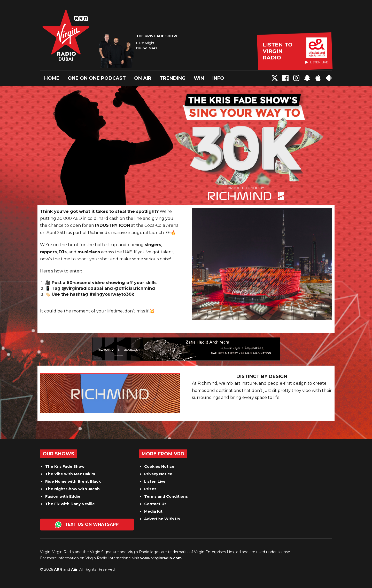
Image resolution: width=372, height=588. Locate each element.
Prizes (150, 489)
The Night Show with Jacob (72, 489)
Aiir (74, 569)
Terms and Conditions (166, 496)
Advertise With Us (162, 519)
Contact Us (155, 504)
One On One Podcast (97, 78)
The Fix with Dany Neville (70, 504)
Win (199, 78)
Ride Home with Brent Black (73, 481)
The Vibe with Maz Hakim (70, 474)
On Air (143, 78)
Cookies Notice (159, 466)
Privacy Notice (158, 474)
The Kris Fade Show (65, 466)
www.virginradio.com (161, 558)
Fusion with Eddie (63, 496)
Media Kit (153, 511)
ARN (58, 569)
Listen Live (155, 481)
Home (52, 78)
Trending (173, 78)
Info (218, 78)
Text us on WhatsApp (87, 525)
